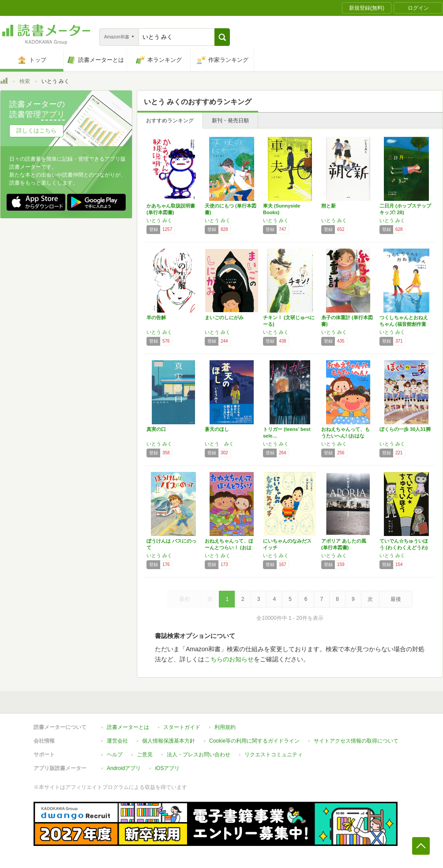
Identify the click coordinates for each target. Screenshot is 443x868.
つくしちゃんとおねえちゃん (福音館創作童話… (404, 324)
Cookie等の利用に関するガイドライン (254, 741)
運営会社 (117, 741)
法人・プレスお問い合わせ (199, 755)
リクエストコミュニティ (274, 755)
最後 (396, 599)
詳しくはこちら (36, 130)
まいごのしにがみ (224, 317)
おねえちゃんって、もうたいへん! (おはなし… (345, 436)
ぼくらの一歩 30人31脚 (405, 429)
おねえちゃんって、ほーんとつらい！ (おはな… (229, 547)
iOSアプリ (167, 768)
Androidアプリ (124, 768)
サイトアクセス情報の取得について (356, 741)
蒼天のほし (217, 429)
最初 (184, 599)
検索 (25, 81)
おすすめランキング (170, 121)
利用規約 (225, 727)
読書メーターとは (128, 727)
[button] (222, 37)
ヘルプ (115, 755)
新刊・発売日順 (230, 121)
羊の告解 (156, 317)
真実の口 (156, 429)
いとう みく (159, 220)
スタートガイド (182, 727)
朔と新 (328, 206)
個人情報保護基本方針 (169, 741)
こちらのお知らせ (229, 659)
